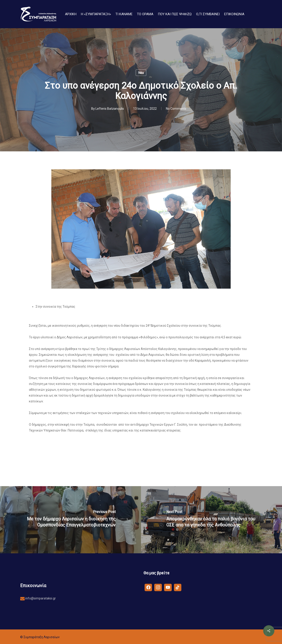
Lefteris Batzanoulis (110, 109)
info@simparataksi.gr (40, 598)
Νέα (141, 73)
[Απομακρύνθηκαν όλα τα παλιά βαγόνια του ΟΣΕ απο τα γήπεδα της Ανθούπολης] (211, 520)
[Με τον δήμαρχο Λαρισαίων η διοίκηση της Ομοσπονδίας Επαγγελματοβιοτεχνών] (70, 520)
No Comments (176, 109)
